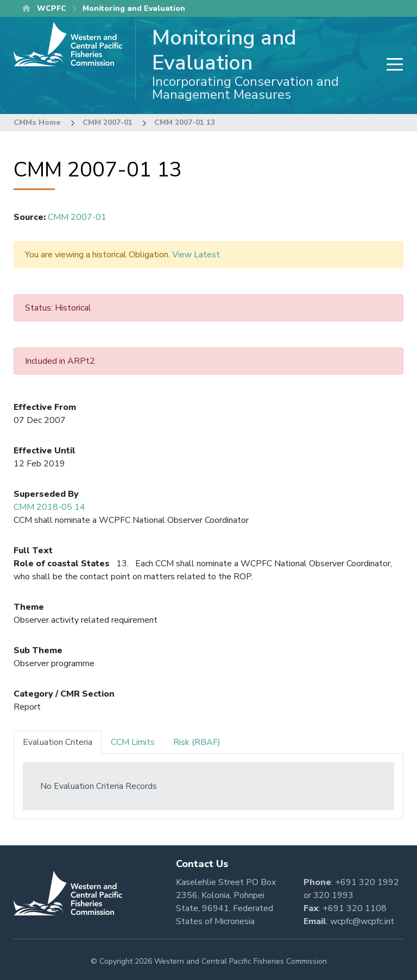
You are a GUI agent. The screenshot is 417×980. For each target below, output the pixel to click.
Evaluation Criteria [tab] (58, 742)
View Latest (196, 255)
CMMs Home (37, 122)
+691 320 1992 (367, 882)
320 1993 (333, 895)
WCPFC (52, 8)
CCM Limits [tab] (133, 742)
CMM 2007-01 (108, 122)
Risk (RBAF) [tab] (197, 742)
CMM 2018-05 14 (49, 507)
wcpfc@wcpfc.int (362, 921)
